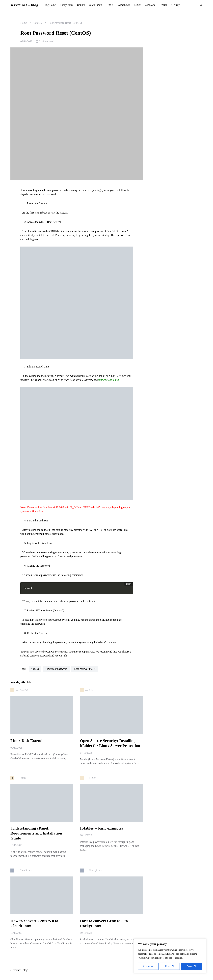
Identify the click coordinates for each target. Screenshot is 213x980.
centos (35, 669)
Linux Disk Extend (26, 741)
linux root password (56, 669)
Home (24, 23)
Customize (148, 966)
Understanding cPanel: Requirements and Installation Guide (36, 833)
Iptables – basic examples (101, 828)
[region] (170, 956)
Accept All (191, 966)
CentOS (38, 23)
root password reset (85, 669)
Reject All (170, 966)
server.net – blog (24, 5)
